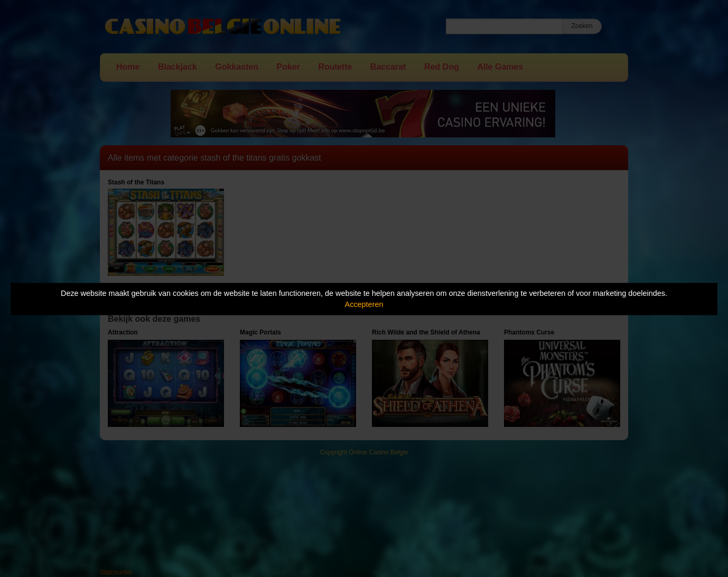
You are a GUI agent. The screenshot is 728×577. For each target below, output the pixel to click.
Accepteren (364, 304)
